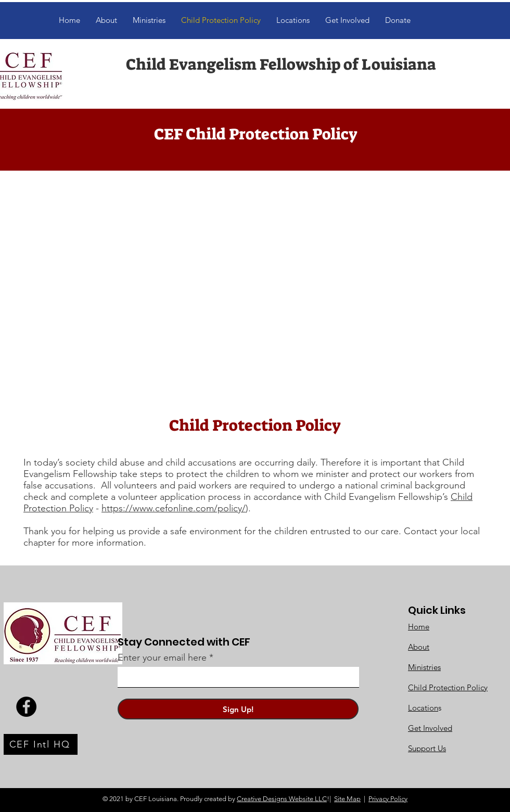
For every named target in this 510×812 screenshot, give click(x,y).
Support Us (427, 748)
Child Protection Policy (448, 687)
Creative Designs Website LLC (282, 799)
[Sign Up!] (238, 709)
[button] (347, 20)
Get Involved (430, 728)
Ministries (424, 667)
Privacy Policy (388, 799)
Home (419, 627)
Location (423, 708)
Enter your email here (162, 658)
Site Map (347, 799)
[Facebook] (26, 707)
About (419, 647)
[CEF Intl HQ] (41, 744)
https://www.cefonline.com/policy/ (174, 508)
